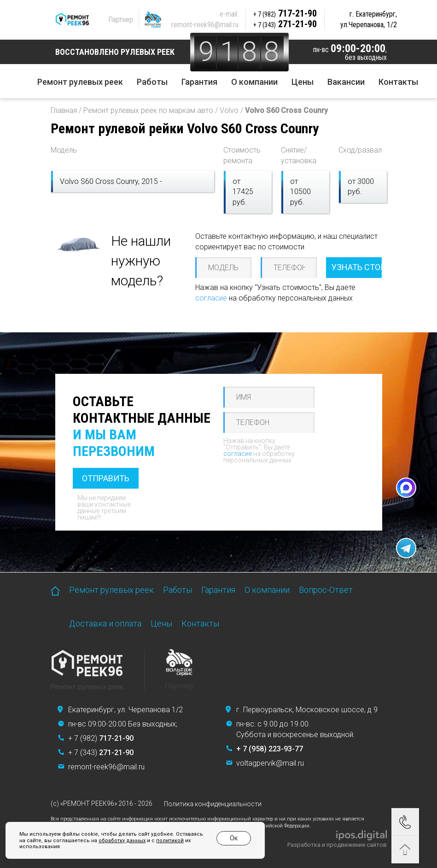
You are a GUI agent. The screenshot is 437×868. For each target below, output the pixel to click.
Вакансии (346, 82)
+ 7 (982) (101, 738)
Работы (152, 82)
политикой (163, 841)
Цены (303, 82)
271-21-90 (286, 24)
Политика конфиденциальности (213, 804)
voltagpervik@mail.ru (270, 763)
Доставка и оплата (105, 623)
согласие (211, 298)
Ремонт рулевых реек (80, 82)
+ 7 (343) (101, 753)
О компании (254, 82)
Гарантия (199, 82)
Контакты (398, 82)
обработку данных (115, 841)
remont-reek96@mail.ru (206, 25)
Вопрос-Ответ (326, 590)
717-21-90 (286, 13)
